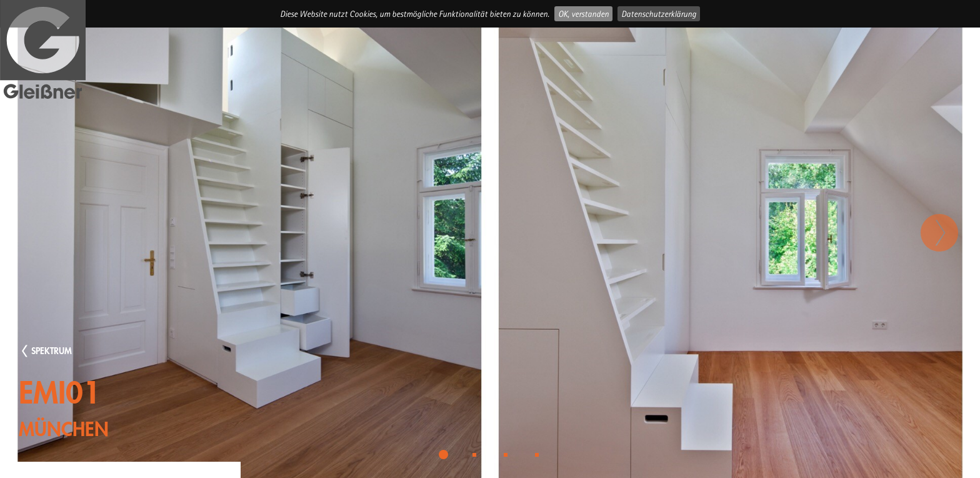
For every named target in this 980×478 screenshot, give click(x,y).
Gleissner (43, 51)
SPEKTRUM (52, 351)
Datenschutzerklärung (659, 14)
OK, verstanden (583, 14)
